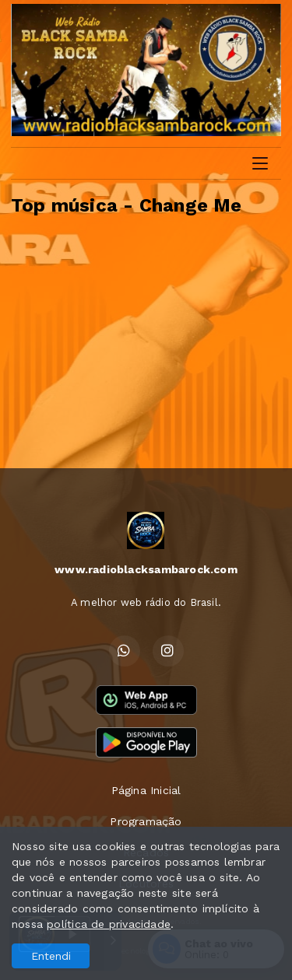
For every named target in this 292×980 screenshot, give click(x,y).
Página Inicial (146, 790)
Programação (146, 821)
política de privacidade (109, 924)
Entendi (51, 956)
